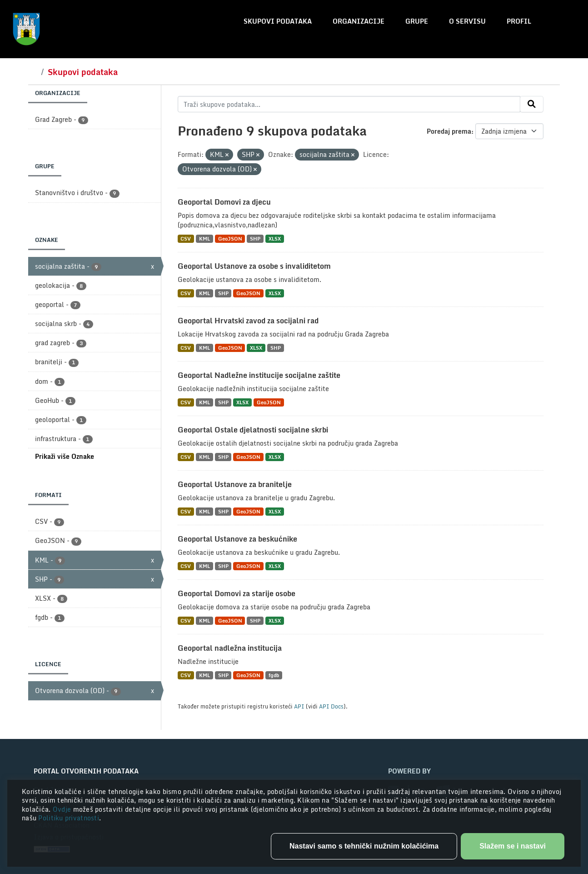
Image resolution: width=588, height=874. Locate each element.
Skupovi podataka (278, 21)
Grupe (417, 21)
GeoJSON (230, 239)
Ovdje (63, 809)
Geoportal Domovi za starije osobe (237, 593)
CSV (186, 239)
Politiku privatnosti (69, 818)
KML (204, 239)
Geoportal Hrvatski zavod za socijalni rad (248, 321)
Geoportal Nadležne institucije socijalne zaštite (259, 375)
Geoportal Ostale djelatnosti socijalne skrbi (253, 430)
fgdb (274, 675)
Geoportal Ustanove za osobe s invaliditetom (254, 266)
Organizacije (359, 21)
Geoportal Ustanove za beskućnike (237, 539)
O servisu (467, 21)
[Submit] (532, 104)
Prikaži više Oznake (65, 456)
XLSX (275, 239)
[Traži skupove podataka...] (349, 104)
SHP (255, 239)
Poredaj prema (449, 131)
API (299, 706)
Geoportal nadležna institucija (230, 648)
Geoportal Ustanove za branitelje (235, 484)
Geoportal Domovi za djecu (224, 202)
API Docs (331, 706)
